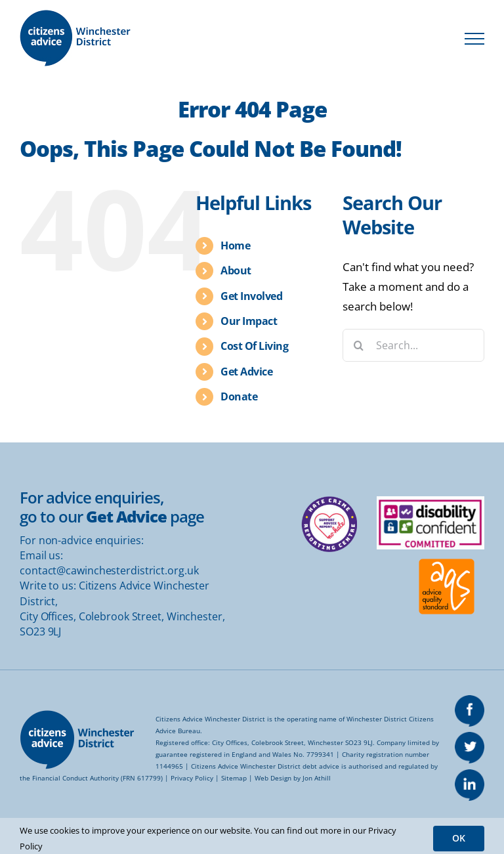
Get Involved (251, 296)
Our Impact (249, 321)
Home (235, 246)
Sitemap (234, 778)
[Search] (359, 345)
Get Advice (246, 372)
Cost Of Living (254, 346)
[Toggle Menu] (474, 39)
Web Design (273, 778)
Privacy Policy (192, 778)
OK (459, 838)
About (236, 270)
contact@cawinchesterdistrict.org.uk (109, 570)
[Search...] (413, 345)
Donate (239, 396)
